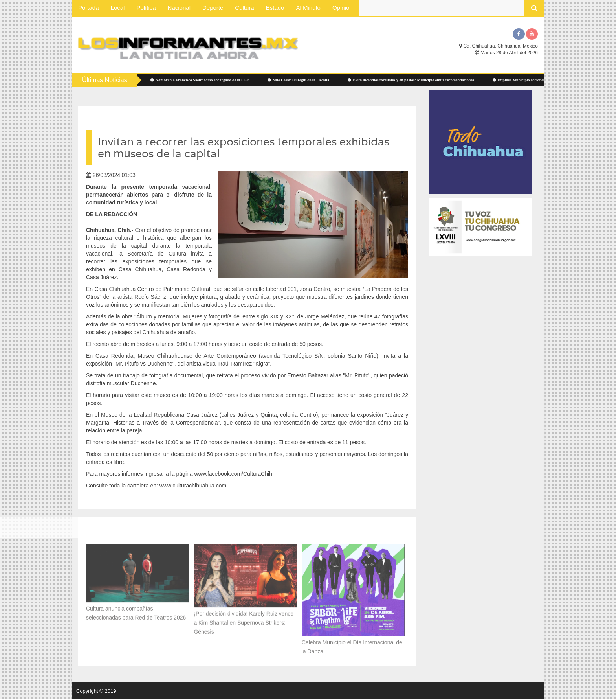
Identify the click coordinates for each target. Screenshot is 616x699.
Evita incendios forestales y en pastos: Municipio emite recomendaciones (414, 80)
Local (118, 8)
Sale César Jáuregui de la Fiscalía (302, 80)
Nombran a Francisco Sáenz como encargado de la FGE (203, 80)
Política (146, 8)
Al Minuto (308, 8)
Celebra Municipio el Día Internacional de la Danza (352, 645)
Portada (89, 8)
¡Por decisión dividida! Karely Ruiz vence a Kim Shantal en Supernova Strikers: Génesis (244, 620)
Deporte (213, 8)
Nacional (179, 8)
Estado (275, 8)
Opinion (343, 8)
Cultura (244, 8)
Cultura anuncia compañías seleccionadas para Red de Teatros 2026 (136, 611)
